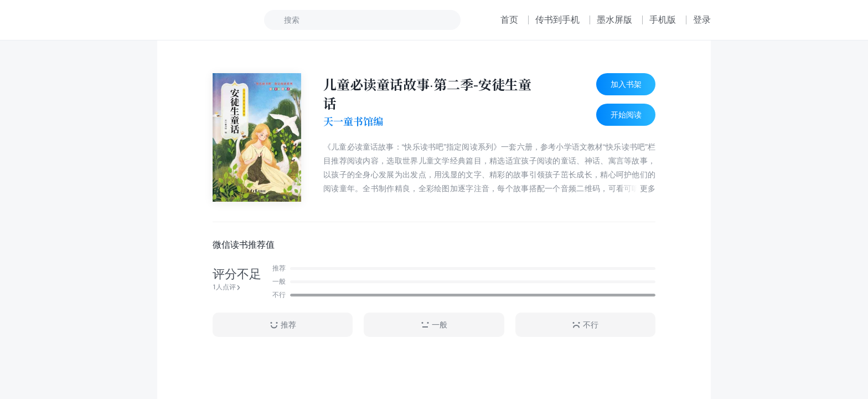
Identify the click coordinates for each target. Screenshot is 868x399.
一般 (434, 325)
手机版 (663, 20)
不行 (585, 325)
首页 (509, 20)
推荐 (283, 325)
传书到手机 (557, 20)
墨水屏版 (614, 20)
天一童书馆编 (353, 121)
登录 (702, 20)
